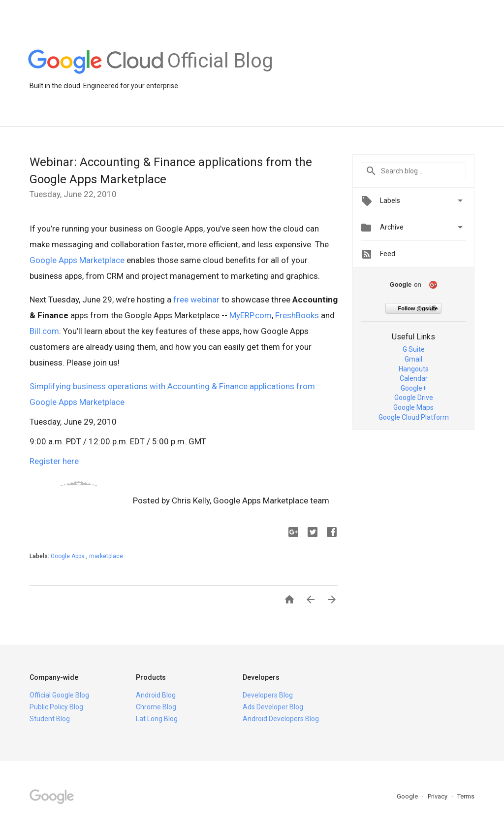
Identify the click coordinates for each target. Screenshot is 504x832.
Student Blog (50, 719)
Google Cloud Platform (414, 417)
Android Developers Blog (281, 719)
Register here (54, 461)
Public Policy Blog (56, 707)
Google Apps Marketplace (77, 260)
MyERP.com (251, 315)
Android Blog (156, 695)
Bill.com (44, 331)
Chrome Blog (156, 707)
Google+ (413, 388)
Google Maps (413, 407)
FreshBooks (297, 315)
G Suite (414, 349)
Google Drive (414, 398)
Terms (466, 796)
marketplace (106, 556)
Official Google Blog (59, 695)
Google (408, 796)
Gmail (413, 359)
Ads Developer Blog (273, 707)
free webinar (196, 300)
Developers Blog (268, 695)
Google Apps (68, 556)
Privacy (438, 796)
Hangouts (414, 369)
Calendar (414, 378)
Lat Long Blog (157, 719)
